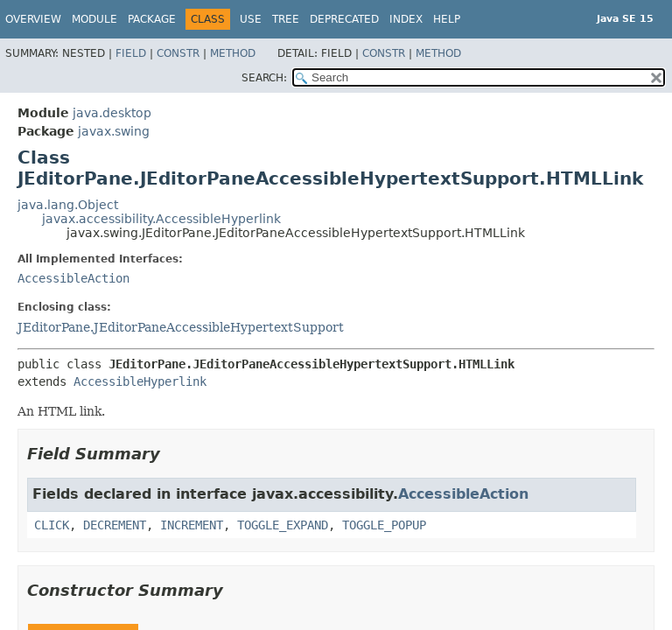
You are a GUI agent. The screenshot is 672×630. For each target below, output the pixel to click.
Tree (286, 19)
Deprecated (344, 19)
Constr (178, 53)
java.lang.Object (68, 205)
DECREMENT (115, 525)
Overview (33, 19)
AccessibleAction (73, 278)
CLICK (52, 525)
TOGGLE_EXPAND (283, 525)
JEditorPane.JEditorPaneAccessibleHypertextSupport (181, 327)
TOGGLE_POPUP (384, 525)
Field (131, 53)
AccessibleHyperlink (140, 381)
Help (447, 19)
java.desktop (112, 113)
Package (152, 19)
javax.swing (114, 131)
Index (406, 19)
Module (94, 19)
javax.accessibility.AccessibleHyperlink (161, 219)
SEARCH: (264, 78)
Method (233, 53)
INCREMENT (192, 525)
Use (251, 19)
